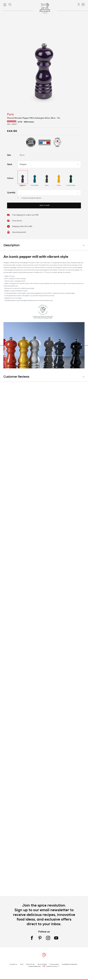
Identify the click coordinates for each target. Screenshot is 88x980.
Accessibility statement (70, 964)
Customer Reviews (16, 377)
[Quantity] (49, 193)
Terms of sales (42, 964)
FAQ (22, 964)
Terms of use (30, 964)
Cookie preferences (34, 966)
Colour (10, 178)
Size (9, 155)
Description (12, 245)
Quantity (11, 193)
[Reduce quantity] (21, 193)
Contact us (13, 964)
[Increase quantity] (78, 193)
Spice (10, 164)
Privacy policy (54, 964)
